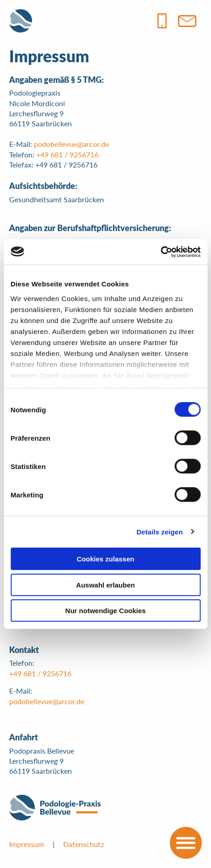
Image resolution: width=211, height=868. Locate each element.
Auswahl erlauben (105, 585)
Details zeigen (160, 531)
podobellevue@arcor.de (71, 144)
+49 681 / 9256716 (67, 154)
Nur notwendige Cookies (106, 611)
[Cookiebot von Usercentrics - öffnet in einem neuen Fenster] (160, 252)
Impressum (27, 844)
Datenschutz (84, 844)
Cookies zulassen (106, 559)
